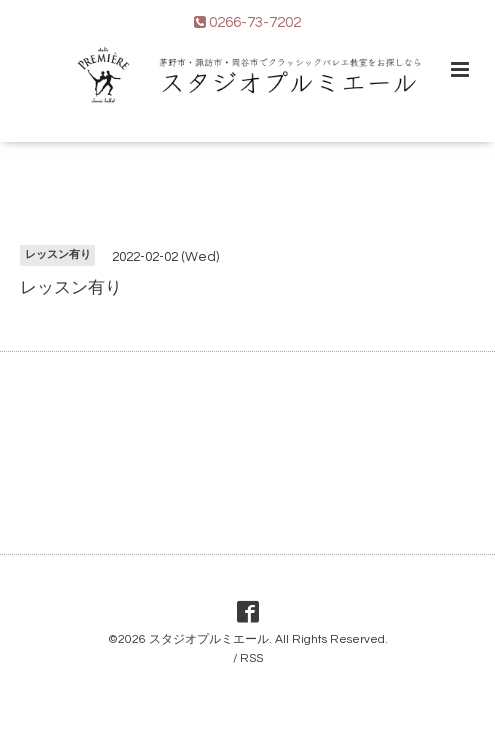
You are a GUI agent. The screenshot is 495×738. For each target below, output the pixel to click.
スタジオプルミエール (209, 639)
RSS (251, 658)
